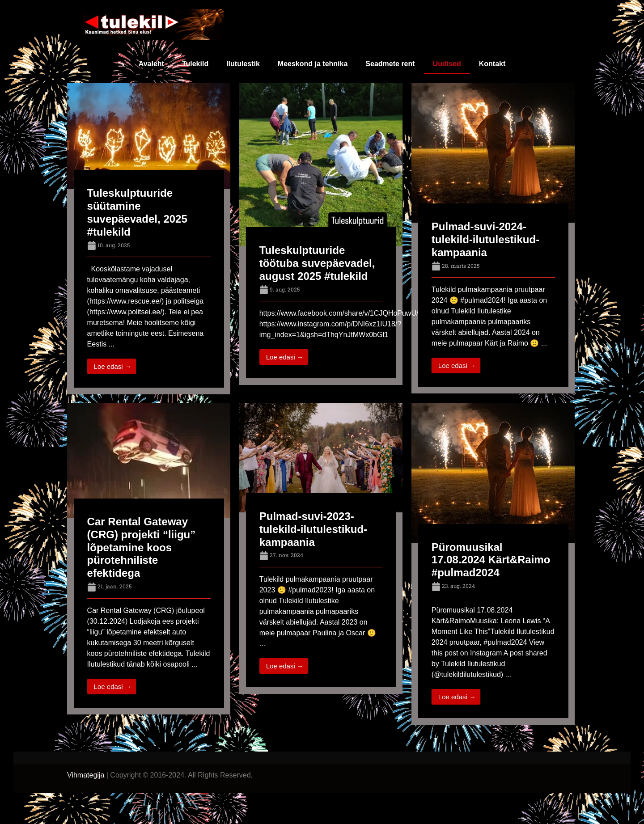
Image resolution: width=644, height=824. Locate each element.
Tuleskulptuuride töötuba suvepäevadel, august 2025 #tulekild (317, 263)
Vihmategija (86, 775)
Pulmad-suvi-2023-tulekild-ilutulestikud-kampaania (313, 529)
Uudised (447, 64)
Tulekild (195, 64)
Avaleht (151, 64)
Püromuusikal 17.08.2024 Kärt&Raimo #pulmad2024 (491, 560)
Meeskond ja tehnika (313, 64)
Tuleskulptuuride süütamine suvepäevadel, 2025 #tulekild (137, 212)
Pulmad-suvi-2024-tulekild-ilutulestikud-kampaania (485, 239)
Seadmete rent (390, 64)
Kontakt (492, 64)
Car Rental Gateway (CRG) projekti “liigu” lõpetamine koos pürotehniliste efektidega (142, 547)
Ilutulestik (243, 64)
